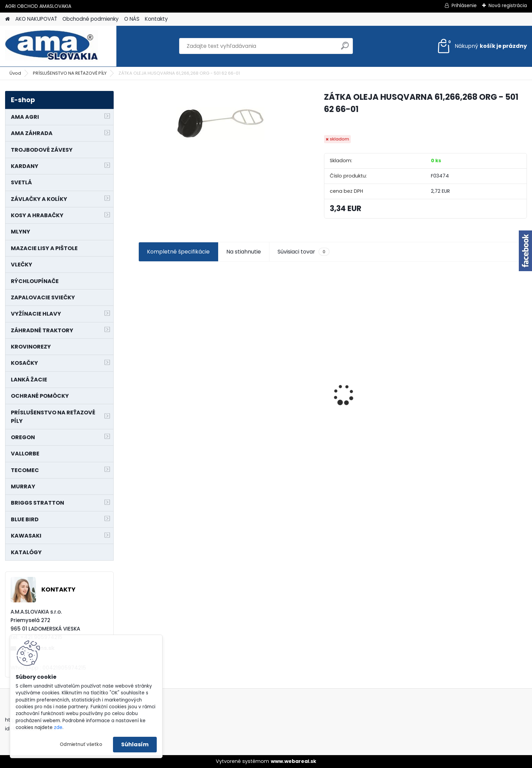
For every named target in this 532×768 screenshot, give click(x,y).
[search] (345, 48)
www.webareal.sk (293, 761)
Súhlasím (135, 744)
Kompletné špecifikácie (178, 252)
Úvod (15, 73)
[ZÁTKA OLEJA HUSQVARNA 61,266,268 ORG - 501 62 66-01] (220, 124)
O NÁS (132, 19)
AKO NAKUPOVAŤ (36, 19)
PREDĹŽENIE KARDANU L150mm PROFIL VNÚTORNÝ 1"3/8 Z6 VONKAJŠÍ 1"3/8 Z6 (280, 384)
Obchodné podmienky (91, 19)
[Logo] (52, 46)
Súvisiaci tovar (303, 252)
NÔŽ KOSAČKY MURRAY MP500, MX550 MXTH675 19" (379, 357)
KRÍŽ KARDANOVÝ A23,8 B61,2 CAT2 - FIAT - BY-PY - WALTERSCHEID (180, 359)
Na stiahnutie (244, 252)
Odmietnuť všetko (81, 744)
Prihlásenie (464, 5)
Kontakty (156, 19)
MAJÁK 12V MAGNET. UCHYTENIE (479, 406)
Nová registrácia (508, 5)
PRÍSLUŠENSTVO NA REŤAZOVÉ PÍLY (70, 73)
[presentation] (142, 383)
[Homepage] (7, 19)
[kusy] (159, 443)
